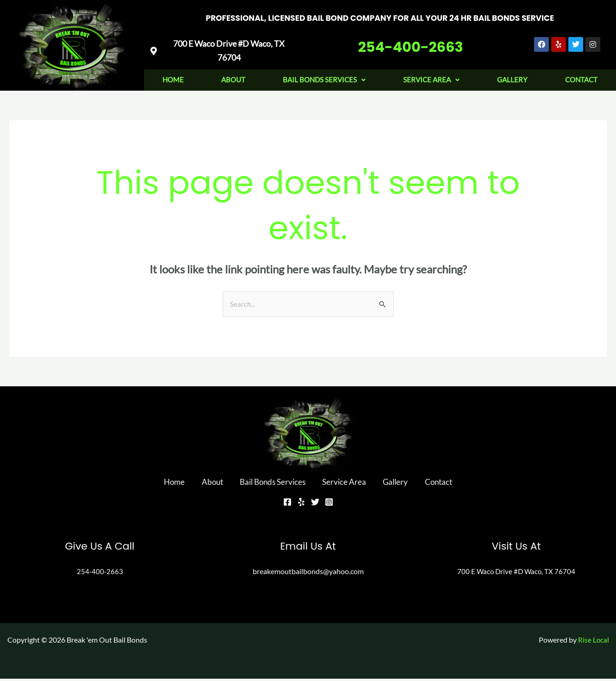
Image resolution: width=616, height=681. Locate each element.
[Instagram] (329, 504)
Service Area (431, 78)
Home (173, 78)
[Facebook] (287, 504)
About (233, 78)
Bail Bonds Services (324, 78)
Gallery (512, 78)
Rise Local (593, 642)
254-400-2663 (411, 40)
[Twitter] (315, 504)
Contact (422, 484)
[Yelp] (301, 504)
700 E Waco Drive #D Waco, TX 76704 (516, 573)
